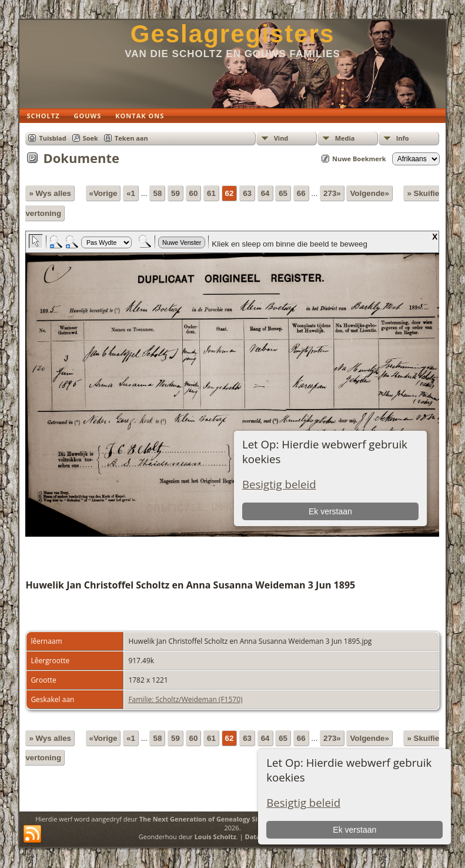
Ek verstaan (354, 830)
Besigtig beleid (303, 802)
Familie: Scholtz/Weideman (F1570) (185, 699)
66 (301, 193)
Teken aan (131, 138)
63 (247, 193)
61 (211, 193)
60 (194, 193)
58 (157, 193)
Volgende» (369, 193)
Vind (281, 138)
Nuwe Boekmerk (359, 159)
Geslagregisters (233, 34)
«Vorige (103, 193)
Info (403, 138)
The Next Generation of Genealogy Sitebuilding (215, 819)
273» (332, 193)
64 (265, 193)
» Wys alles (50, 193)
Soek (91, 138)
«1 (131, 193)
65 (283, 193)
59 (175, 193)
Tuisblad (52, 138)
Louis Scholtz (215, 837)
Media (345, 138)
